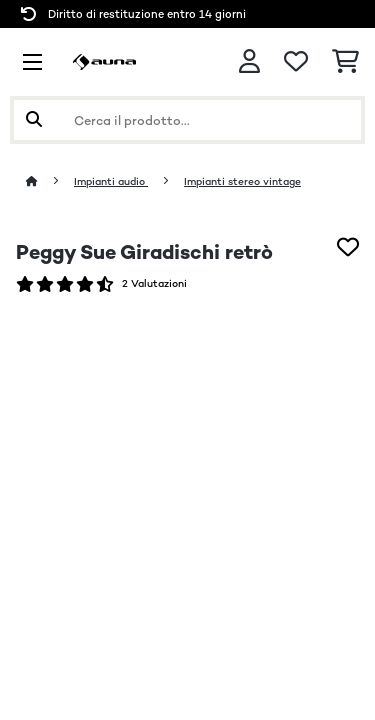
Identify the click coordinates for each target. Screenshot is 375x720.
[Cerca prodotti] (187, 120)
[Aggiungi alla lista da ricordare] (348, 247)
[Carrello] (345, 62)
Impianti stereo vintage (242, 181)
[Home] (50, 181)
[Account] (249, 61)
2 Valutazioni (154, 283)
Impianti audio (111, 181)
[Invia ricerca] (34, 120)
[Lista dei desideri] (296, 62)
